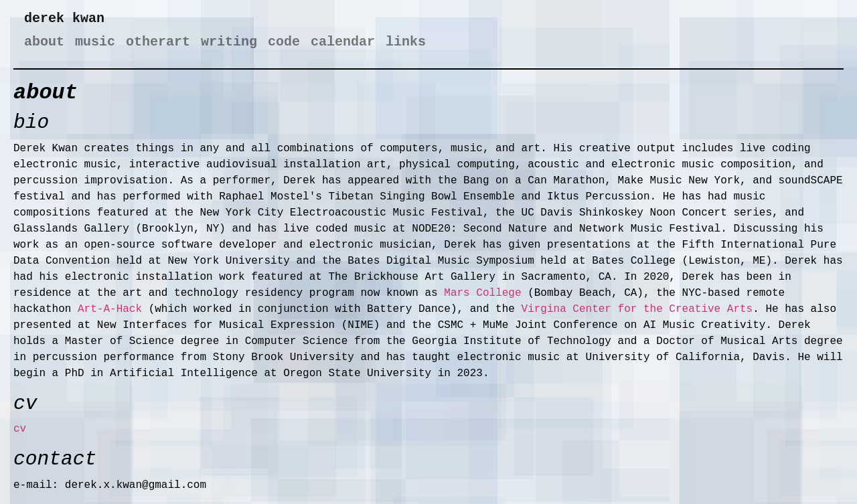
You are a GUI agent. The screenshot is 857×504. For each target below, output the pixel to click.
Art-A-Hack (110, 309)
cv (20, 429)
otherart (158, 42)
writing (229, 42)
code (284, 42)
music (95, 42)
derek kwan (64, 18)
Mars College (482, 293)
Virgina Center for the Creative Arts (637, 309)
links (406, 42)
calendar (343, 42)
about (44, 42)
